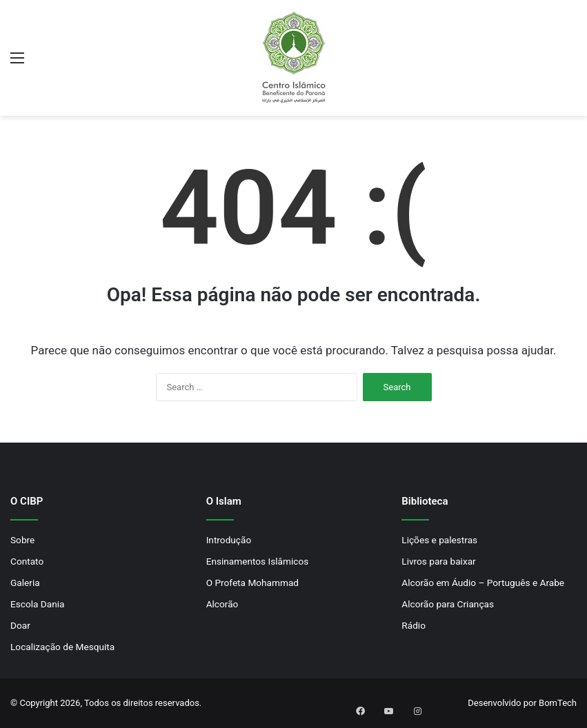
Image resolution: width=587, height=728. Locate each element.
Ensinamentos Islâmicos (258, 561)
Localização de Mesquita (62, 647)
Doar (20, 625)
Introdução (229, 540)
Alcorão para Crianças (448, 604)
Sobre (22, 540)
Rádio (414, 625)
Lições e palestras (439, 540)
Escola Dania (37, 604)
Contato (27, 561)
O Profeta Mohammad (252, 583)
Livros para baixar (438, 561)
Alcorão (222, 604)
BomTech (558, 703)
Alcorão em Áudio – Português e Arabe (483, 583)
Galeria (25, 583)
